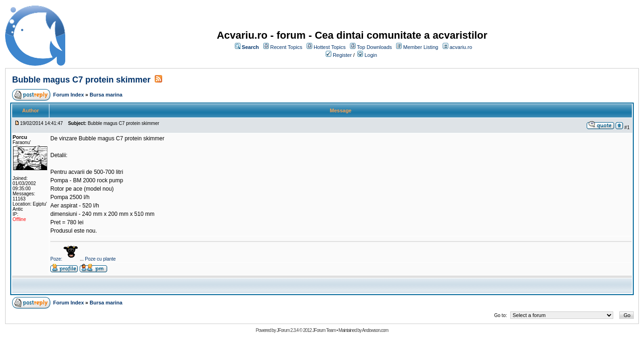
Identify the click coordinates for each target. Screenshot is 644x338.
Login (371, 55)
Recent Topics (286, 47)
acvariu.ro (461, 47)
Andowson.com (375, 330)
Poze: (65, 259)
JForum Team (324, 330)
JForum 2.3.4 (287, 330)
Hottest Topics (330, 47)
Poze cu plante (100, 259)
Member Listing (421, 47)
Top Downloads (374, 47)
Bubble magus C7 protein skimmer (81, 80)
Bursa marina (106, 95)
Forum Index (69, 95)
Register (342, 55)
